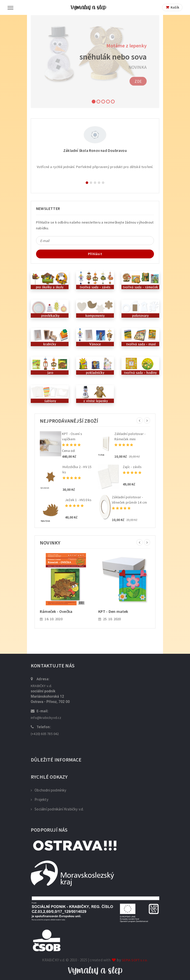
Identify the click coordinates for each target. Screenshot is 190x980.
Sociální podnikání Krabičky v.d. (57, 809)
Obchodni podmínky (49, 790)
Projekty (40, 799)
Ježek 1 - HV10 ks (78, 500)
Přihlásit (95, 254)
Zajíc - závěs (132, 467)
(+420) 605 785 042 (45, 734)
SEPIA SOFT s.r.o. (135, 960)
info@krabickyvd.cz (46, 718)
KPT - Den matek (113, 611)
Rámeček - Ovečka (56, 611)
